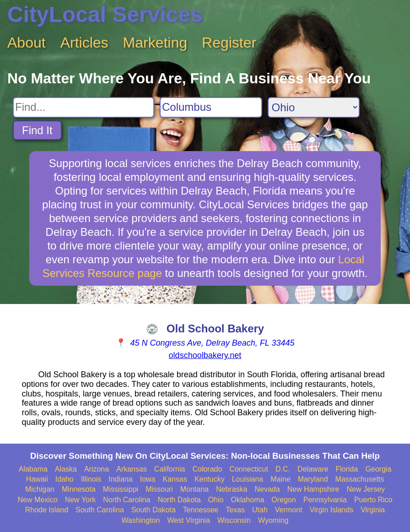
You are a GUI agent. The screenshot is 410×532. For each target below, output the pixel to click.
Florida (347, 469)
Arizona (97, 469)
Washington (140, 520)
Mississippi (121, 489)
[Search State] (314, 107)
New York (81, 500)
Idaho (65, 479)
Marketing (155, 43)
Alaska (66, 469)
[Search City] (211, 107)
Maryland (313, 479)
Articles (84, 43)
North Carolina (127, 500)
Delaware (313, 469)
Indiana (121, 479)
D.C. (283, 469)
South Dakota (154, 510)
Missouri (159, 489)
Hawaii (37, 479)
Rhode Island (47, 510)
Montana (194, 489)
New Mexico (37, 500)
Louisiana (248, 479)
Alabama (33, 469)
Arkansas (132, 469)
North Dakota (179, 500)
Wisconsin (234, 520)
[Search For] (84, 107)
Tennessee (201, 510)
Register (229, 43)
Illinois (91, 479)
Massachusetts (360, 479)
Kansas (175, 479)
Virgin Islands (331, 510)
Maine (281, 479)
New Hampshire (313, 489)
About (27, 43)
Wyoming (273, 520)
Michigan (40, 489)
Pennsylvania (325, 500)
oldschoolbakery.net (205, 355)
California (170, 469)
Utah (260, 510)
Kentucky (210, 479)
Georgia (378, 469)
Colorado (207, 469)
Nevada (267, 489)
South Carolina (100, 510)
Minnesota (79, 489)
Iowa (148, 479)
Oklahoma (247, 500)
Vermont (289, 510)
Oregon (283, 500)
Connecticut (249, 469)
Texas (235, 510)
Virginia (373, 510)
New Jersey (366, 489)
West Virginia (189, 520)
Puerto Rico (373, 500)
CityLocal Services (105, 14)
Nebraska (232, 489)
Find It (37, 130)
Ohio (216, 500)
